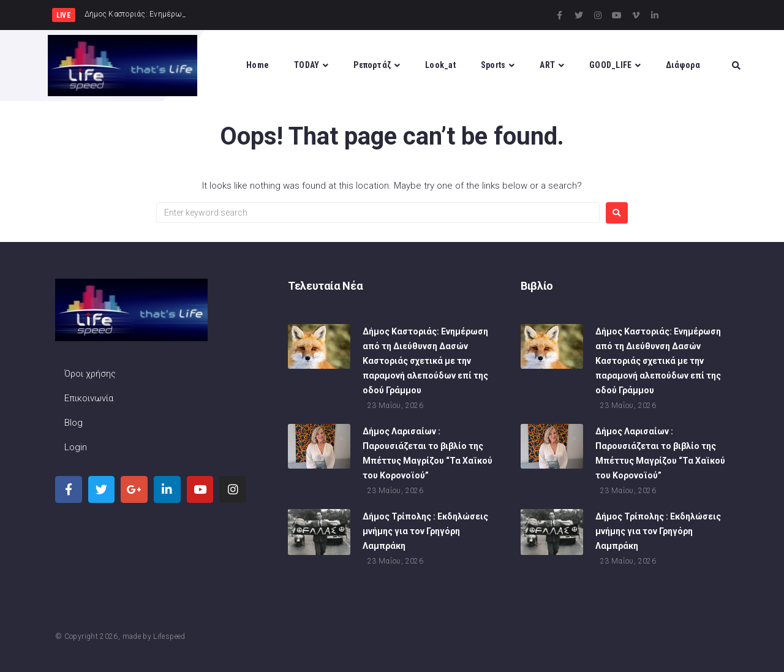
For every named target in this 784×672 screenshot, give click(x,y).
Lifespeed (169, 636)
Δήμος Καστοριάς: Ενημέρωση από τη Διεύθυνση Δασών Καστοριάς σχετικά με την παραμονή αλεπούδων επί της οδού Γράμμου (425, 362)
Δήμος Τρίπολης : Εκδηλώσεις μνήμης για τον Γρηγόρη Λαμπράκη (425, 532)
